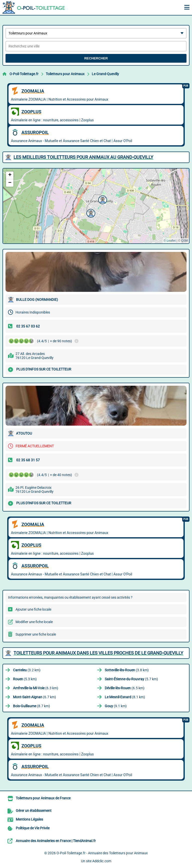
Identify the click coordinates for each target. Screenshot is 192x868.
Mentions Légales (29, 819)
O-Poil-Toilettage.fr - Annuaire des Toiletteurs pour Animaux (102, 853)
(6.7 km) (34, 697)
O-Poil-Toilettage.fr (24, 74)
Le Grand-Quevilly (105, 74)
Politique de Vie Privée (33, 828)
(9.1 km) (116, 706)
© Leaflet (169, 241)
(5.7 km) (131, 679)
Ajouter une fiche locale (33, 609)
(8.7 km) (31, 706)
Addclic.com (102, 861)
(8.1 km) (125, 697)
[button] (102, 199)
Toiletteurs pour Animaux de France (43, 798)
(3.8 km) (127, 670)
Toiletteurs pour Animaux (65, 74)
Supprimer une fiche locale (36, 634)
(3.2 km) (27, 670)
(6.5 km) (125, 688)
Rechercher (96, 58)
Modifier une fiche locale (34, 622)
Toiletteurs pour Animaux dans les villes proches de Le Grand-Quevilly (98, 653)
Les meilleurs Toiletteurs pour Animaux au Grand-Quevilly (83, 157)
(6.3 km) (36, 688)
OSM (185, 241)
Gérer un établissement (34, 811)
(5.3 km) (25, 679)
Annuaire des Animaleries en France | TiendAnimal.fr (56, 841)
